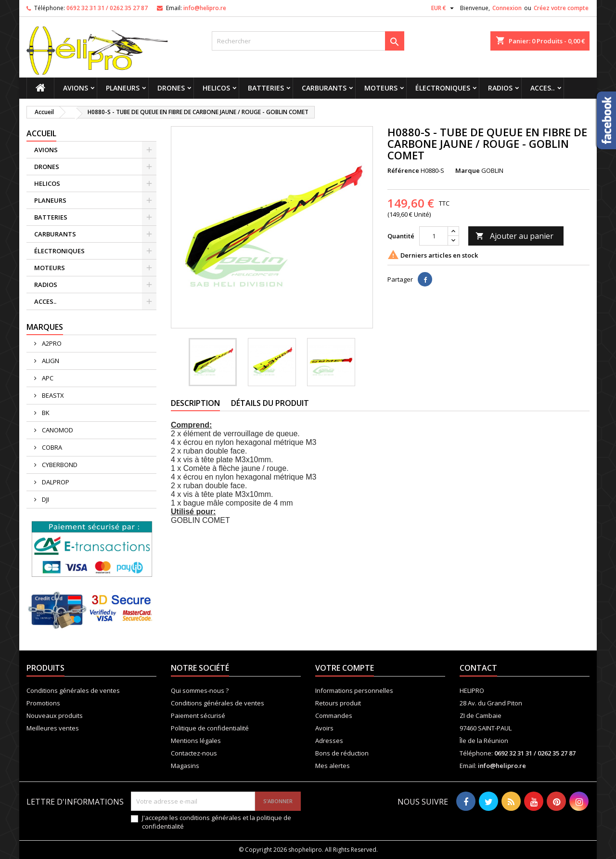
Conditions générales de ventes (73, 690)
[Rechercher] (308, 41)
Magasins (185, 766)
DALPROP (55, 482)
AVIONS (76, 88)
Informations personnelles (354, 690)
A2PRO (51, 343)
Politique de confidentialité (210, 728)
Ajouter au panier (514, 236)
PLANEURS (123, 88)
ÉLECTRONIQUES (443, 88)
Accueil (41, 133)
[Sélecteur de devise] (444, 8)
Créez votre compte (561, 8)
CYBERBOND (59, 465)
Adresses (329, 741)
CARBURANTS (324, 88)
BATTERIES (266, 88)
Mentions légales (196, 741)
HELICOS (216, 88)
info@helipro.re (205, 8)
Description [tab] (195, 403)
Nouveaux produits (55, 716)
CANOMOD (57, 430)
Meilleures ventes (53, 728)
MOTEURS (381, 88)
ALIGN (50, 361)
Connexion (507, 8)
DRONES (171, 88)
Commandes (334, 716)
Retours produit (338, 703)
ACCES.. (543, 88)
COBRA (51, 447)
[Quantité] (434, 236)
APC (47, 378)
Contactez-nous (194, 753)
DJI (45, 499)
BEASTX (52, 395)
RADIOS (500, 88)
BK (45, 413)
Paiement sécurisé (198, 716)
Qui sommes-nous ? (200, 690)
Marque (468, 170)
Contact (478, 668)
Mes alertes (333, 766)
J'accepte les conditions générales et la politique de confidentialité (217, 822)
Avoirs (324, 728)
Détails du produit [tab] (270, 403)
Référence (403, 170)
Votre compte (345, 668)
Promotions (43, 703)
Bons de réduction (342, 753)
